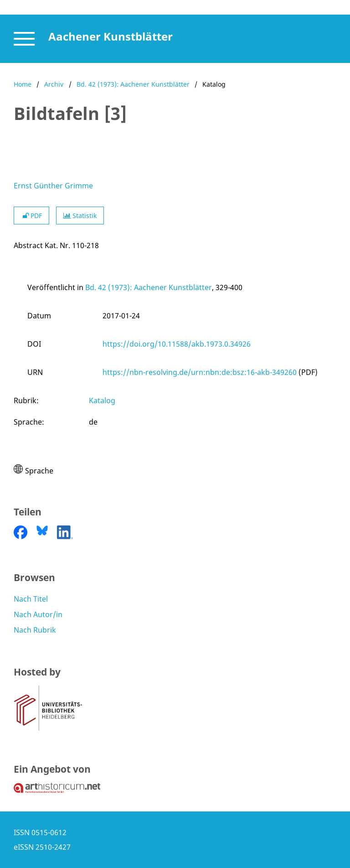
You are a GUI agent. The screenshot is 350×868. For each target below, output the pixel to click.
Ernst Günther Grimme (53, 186)
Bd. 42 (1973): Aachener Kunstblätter (133, 84)
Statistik (80, 216)
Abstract (28, 245)
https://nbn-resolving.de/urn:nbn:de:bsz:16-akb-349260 (200, 372)
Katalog (102, 400)
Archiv (54, 84)
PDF (31, 216)
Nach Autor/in (38, 614)
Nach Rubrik (35, 630)
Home (23, 84)
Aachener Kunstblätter (111, 36)
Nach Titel (31, 599)
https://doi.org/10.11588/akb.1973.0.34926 (177, 344)
